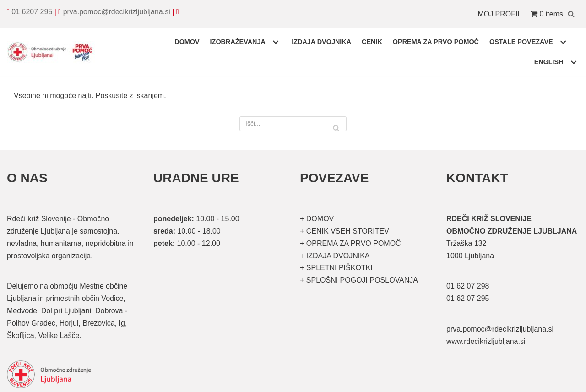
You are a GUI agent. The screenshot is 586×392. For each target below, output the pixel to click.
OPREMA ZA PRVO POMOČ (436, 42)
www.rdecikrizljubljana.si (486, 341)
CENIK (372, 42)
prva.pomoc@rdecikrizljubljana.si (117, 12)
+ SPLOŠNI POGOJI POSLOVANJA (359, 280)
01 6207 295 (32, 12)
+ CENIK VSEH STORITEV (345, 231)
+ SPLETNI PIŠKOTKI (336, 268)
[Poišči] (571, 14)
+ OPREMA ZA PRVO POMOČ (350, 243)
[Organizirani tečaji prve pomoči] (53, 52)
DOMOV (187, 42)
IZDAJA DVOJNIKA (321, 42)
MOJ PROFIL (499, 14)
